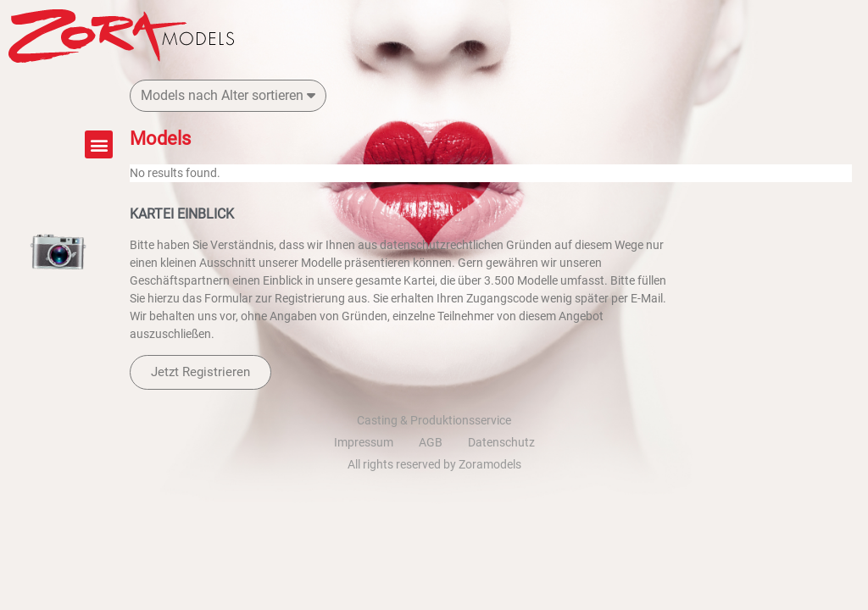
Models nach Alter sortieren (228, 95)
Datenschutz (501, 442)
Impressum (364, 442)
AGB (431, 442)
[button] (99, 144)
